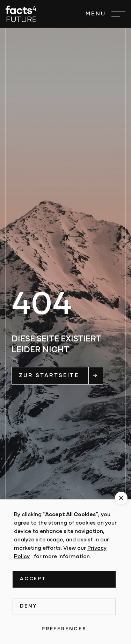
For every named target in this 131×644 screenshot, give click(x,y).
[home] (21, 14)
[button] (105, 14)
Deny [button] (28, 606)
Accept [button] (33, 579)
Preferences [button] (64, 629)
